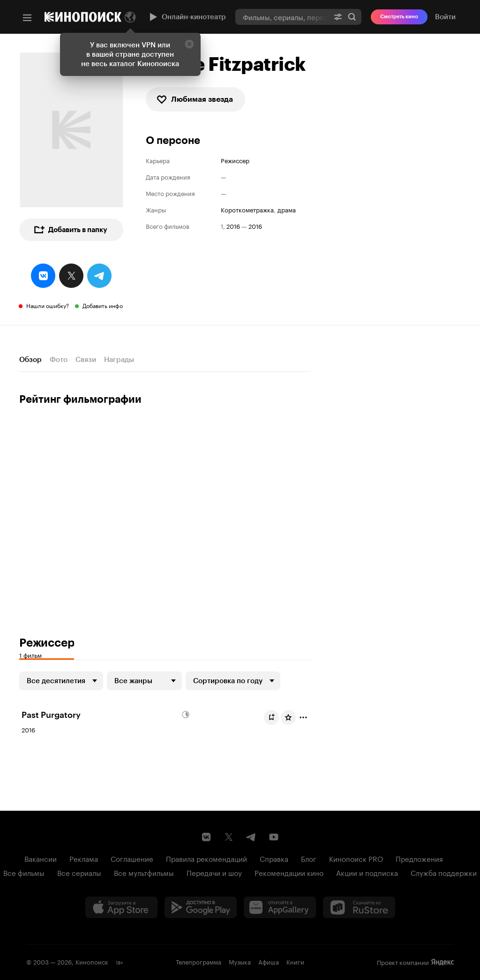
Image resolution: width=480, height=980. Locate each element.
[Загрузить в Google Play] (201, 907)
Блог (309, 858)
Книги (295, 961)
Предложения (419, 858)
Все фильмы (24, 872)
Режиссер (235, 160)
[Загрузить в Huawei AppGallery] (280, 907)
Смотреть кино (399, 17)
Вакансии (41, 858)
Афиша (269, 961)
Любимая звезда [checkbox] (195, 99)
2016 (233, 226)
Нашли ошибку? (48, 305)
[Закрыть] (189, 44)
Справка (274, 858)
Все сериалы (79, 872)
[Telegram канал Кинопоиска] (251, 837)
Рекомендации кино (289, 872)
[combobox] (282, 17)
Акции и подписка (367, 872)
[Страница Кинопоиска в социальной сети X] (229, 837)
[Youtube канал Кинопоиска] (274, 837)
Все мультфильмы (144, 872)
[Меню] (27, 18)
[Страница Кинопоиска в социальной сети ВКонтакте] (206, 837)
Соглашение (132, 858)
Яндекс (442, 962)
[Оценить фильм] (288, 717)
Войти (445, 17)
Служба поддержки (444, 872)
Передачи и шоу (214, 872)
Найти (352, 17)
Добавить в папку (70, 230)
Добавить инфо (103, 305)
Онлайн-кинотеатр (187, 17)
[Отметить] (303, 717)
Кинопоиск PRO (356, 858)
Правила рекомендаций (206, 858)
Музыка (240, 961)
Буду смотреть (273, 717)
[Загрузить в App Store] (121, 907)
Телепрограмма (199, 961)
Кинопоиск (92, 961)
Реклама (84, 858)
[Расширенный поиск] (338, 17)
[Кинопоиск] (83, 17)
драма (287, 209)
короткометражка (247, 209)
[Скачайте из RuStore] (359, 907)
